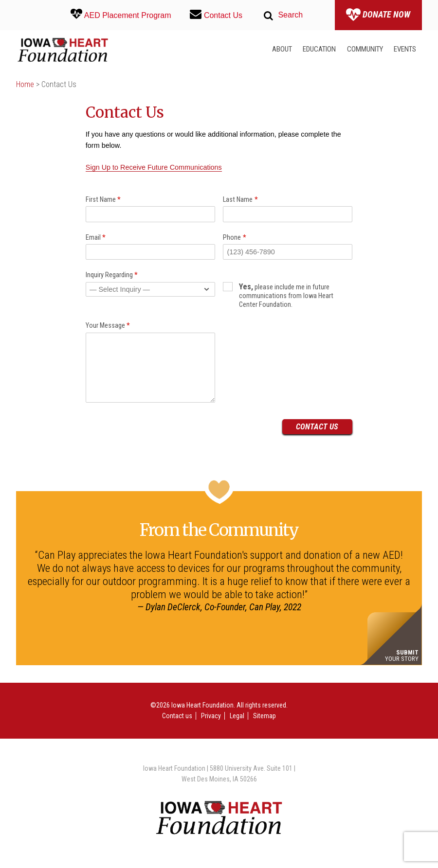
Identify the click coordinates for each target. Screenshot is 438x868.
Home (25, 84)
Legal (237, 716)
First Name (103, 200)
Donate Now (378, 15)
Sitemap (265, 716)
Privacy (211, 716)
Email (96, 238)
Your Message (108, 326)
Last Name (240, 200)
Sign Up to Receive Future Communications (154, 167)
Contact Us (216, 14)
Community (365, 49)
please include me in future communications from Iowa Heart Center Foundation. (278, 296)
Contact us (177, 716)
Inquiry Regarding (112, 275)
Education (319, 49)
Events (405, 49)
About (282, 49)
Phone (235, 238)
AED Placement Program (121, 14)
